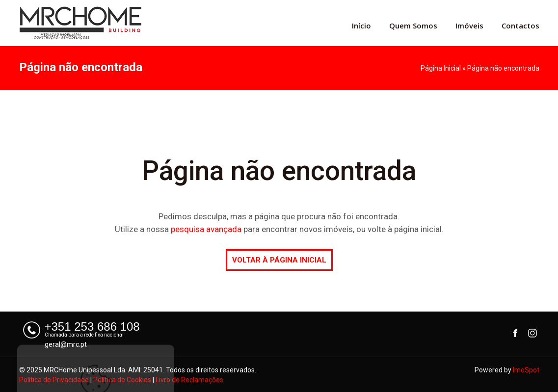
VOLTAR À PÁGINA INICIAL (279, 260)
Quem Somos (413, 26)
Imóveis (469, 26)
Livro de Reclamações (189, 380)
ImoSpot (526, 370)
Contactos (520, 26)
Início (361, 26)
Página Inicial (441, 68)
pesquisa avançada (206, 229)
